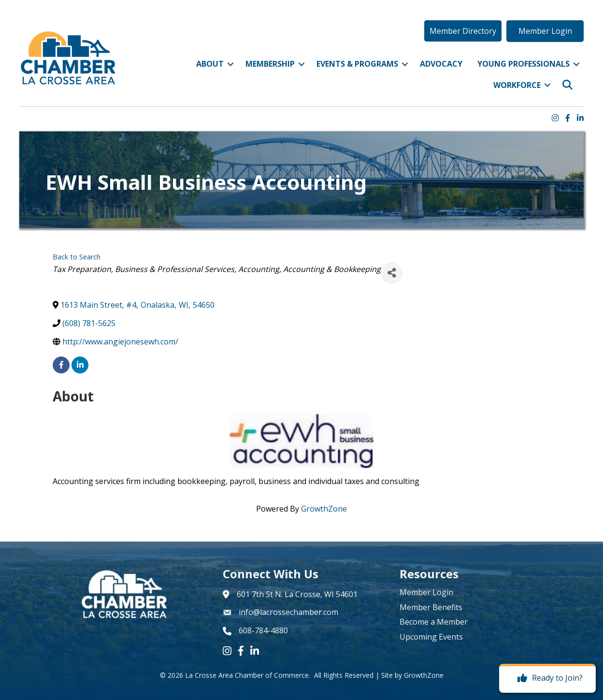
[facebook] (61, 365)
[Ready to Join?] (548, 678)
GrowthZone (324, 509)
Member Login (426, 592)
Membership (270, 64)
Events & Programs (357, 64)
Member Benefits (431, 607)
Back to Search (77, 257)
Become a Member (434, 622)
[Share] (392, 273)
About (210, 64)
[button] (463, 31)
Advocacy (441, 64)
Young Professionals (524, 64)
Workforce (517, 85)
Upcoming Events (431, 637)
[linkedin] (80, 365)
